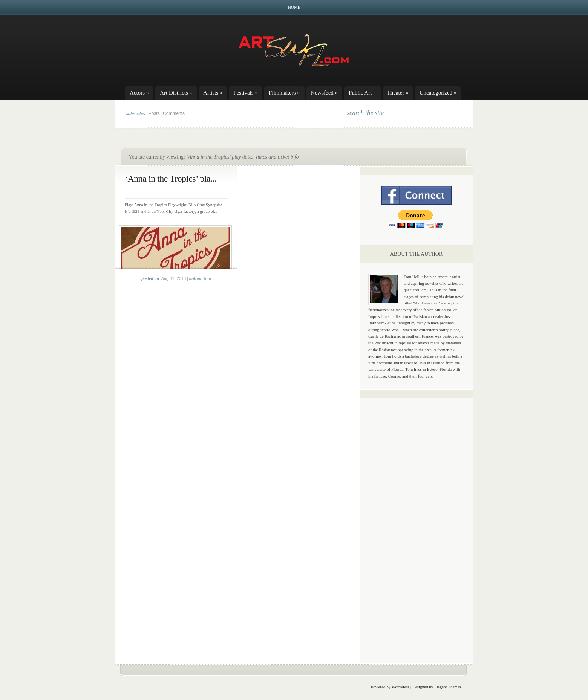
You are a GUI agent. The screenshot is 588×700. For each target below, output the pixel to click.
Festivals (246, 93)
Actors (139, 93)
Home (294, 7)
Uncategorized (438, 93)
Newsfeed (324, 93)
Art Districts (176, 93)
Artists (213, 93)
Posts (154, 113)
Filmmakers (284, 93)
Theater (398, 93)
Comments (174, 113)
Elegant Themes (448, 687)
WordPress (400, 687)
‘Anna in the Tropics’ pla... (171, 179)
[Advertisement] (416, 522)
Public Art (362, 93)
